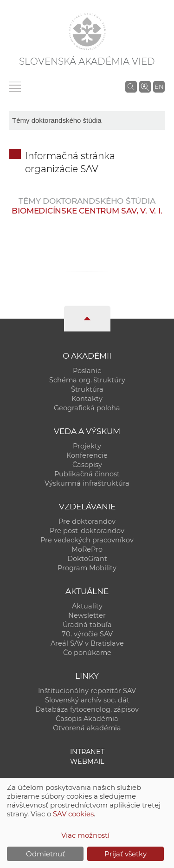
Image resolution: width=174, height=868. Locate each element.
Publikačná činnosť (87, 474)
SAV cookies (73, 814)
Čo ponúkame (87, 653)
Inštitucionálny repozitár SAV (87, 691)
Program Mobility (87, 568)
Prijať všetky (126, 854)
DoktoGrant (87, 559)
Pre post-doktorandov (87, 531)
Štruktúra (87, 389)
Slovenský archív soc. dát (87, 700)
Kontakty (87, 399)
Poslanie (87, 371)
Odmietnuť (45, 854)
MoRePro (87, 549)
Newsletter (87, 615)
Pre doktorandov (87, 521)
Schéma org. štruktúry (87, 380)
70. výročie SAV (87, 634)
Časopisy (87, 465)
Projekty (87, 446)
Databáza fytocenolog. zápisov (87, 709)
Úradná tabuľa (87, 625)
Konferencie (87, 455)
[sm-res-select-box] (87, 120)
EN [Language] (159, 87)
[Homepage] (87, 32)
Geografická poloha (87, 408)
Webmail (87, 761)
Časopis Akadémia (87, 719)
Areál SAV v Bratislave (87, 643)
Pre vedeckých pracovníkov (87, 540)
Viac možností (85, 835)
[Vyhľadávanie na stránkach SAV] (131, 87)
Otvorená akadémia (87, 728)
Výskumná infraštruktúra (87, 483)
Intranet (87, 752)
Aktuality (87, 606)
